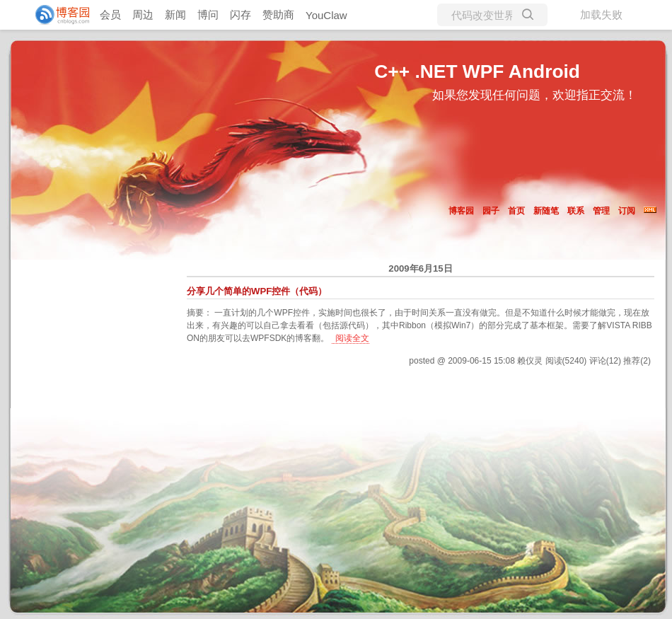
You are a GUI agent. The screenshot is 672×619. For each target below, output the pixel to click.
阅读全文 (352, 338)
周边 (143, 15)
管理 (601, 211)
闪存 (241, 15)
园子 (491, 211)
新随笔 (546, 211)
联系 (576, 211)
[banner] (57, 15)
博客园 (461, 211)
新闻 (175, 15)
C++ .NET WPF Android (477, 71)
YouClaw (326, 15)
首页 (516, 211)
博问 (208, 15)
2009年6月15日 (420, 268)
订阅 (627, 211)
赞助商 (278, 15)
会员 (110, 15)
